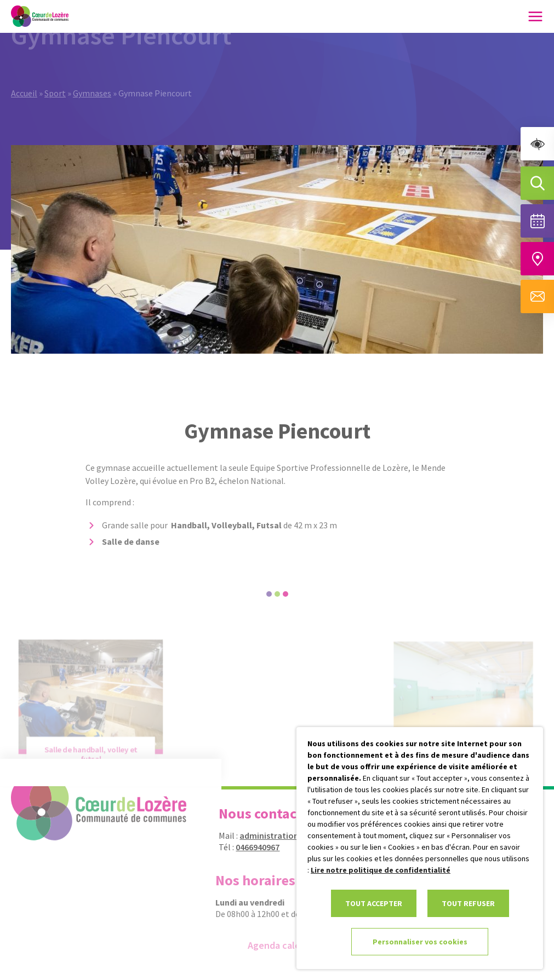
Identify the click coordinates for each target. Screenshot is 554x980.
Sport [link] (55, 78)
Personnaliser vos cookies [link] (420, 942)
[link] (537, 144)
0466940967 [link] (252, 847)
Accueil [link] (24, 78)
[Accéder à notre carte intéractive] (537, 259)
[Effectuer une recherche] (537, 183)
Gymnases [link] (92, 78)
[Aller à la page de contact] (537, 296)
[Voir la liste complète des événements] (537, 221)
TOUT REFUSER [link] (468, 903)
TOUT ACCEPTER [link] (374, 903)
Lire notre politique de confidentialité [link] (381, 870)
